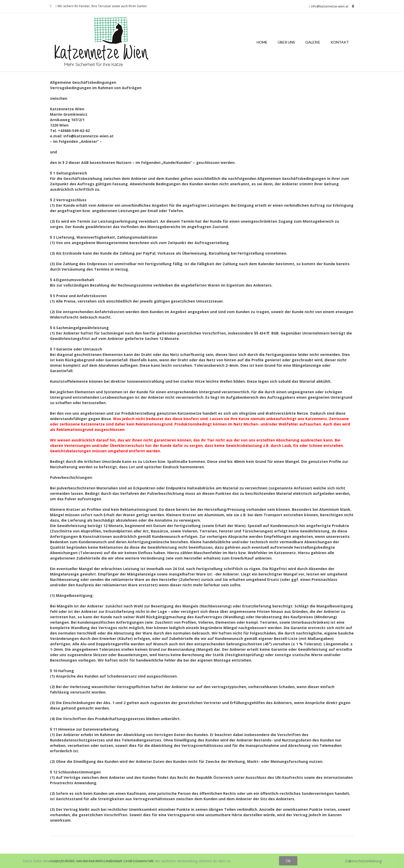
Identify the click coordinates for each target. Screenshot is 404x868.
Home (262, 42)
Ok (288, 861)
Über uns (286, 42)
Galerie (313, 42)
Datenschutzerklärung (363, 861)
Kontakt (340, 42)
